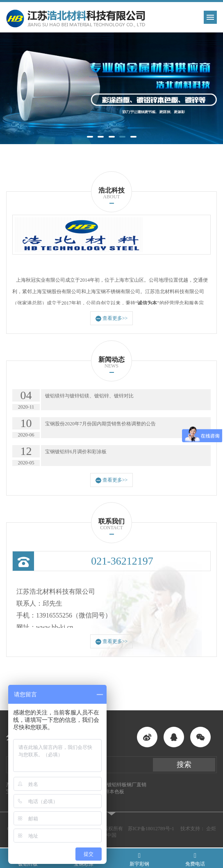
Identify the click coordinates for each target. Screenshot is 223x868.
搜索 (184, 765)
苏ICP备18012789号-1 (151, 829)
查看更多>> (112, 318)
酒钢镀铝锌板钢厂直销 (122, 785)
